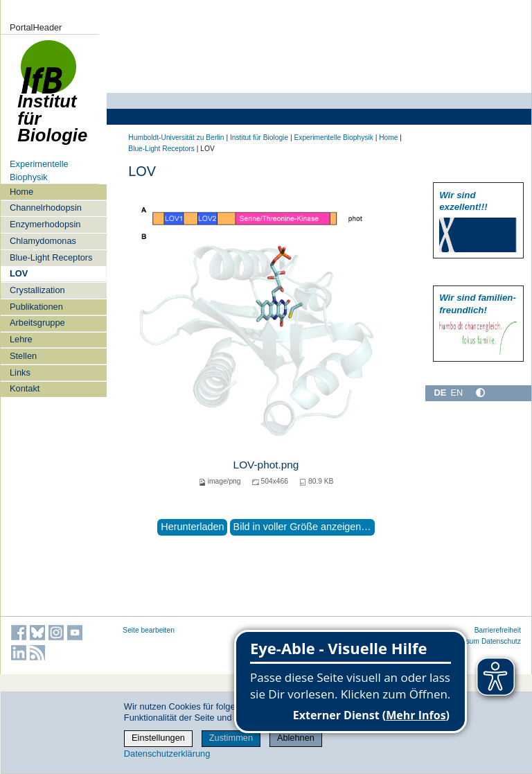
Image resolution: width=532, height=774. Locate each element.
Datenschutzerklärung (167, 754)
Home (21, 192)
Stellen (23, 356)
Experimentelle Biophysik (333, 138)
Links (20, 372)
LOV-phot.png (266, 465)
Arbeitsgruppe (37, 323)
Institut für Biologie (52, 99)
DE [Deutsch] (440, 393)
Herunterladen (192, 527)
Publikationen (36, 307)
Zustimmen (231, 738)
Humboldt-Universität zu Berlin (176, 138)
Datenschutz (501, 641)
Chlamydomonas (43, 241)
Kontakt (25, 388)
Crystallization (37, 290)
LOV (19, 273)
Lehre (21, 339)
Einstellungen (158, 738)
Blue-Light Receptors (51, 257)
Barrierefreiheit (498, 630)
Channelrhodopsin (46, 208)
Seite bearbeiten (149, 630)
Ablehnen (296, 738)
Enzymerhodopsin (45, 224)
